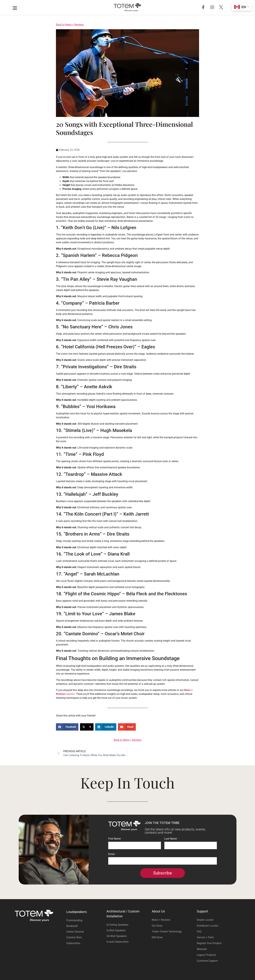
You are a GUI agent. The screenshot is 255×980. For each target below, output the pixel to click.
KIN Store (157, 937)
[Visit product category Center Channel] (86, 932)
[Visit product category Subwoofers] (86, 943)
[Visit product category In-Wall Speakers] (127, 930)
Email (112, 854)
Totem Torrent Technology (167, 932)
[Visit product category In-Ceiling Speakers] (127, 925)
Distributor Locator (208, 926)
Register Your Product (209, 943)
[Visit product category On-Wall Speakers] (127, 936)
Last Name (171, 839)
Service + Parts (205, 937)
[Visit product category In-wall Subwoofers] (127, 942)
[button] (67, 727)
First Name (115, 839)
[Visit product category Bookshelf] (86, 926)
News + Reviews (161, 920)
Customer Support (207, 961)
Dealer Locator (205, 920)
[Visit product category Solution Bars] (86, 937)
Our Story (157, 926)
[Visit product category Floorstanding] (86, 920)
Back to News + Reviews (70, 25)
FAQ (199, 932)
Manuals (202, 949)
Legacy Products (206, 955)
